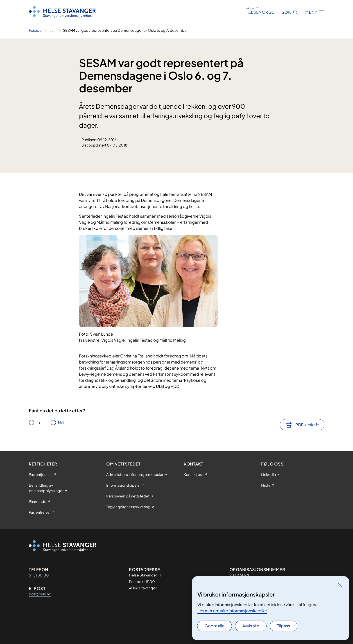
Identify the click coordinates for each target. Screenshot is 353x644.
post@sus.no (40, 594)
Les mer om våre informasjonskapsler (232, 611)
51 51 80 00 (39, 575)
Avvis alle (251, 626)
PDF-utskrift (307, 425)
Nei (61, 422)
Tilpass (284, 626)
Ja (38, 422)
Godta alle (215, 626)
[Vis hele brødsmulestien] (52, 30)
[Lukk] (340, 585)
